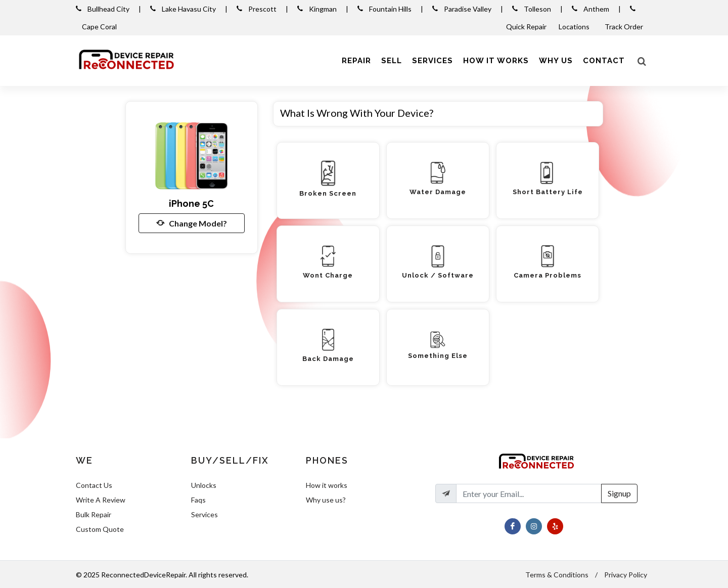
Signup (619, 493)
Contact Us (94, 485)
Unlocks (204, 485)
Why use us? (326, 500)
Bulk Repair (94, 514)
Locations (575, 27)
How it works (327, 485)
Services (204, 514)
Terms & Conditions (557, 575)
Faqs (198, 500)
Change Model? (192, 223)
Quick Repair (526, 27)
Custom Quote (100, 529)
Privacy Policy (626, 575)
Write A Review (101, 500)
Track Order (625, 27)
